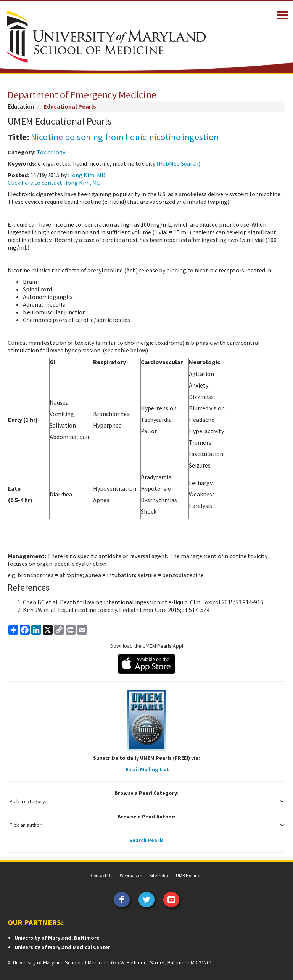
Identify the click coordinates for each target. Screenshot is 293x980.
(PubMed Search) (178, 163)
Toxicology (51, 152)
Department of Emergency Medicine (82, 95)
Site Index (159, 875)
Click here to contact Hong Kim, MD (54, 183)
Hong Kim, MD (87, 175)
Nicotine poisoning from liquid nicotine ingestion (125, 137)
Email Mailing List (147, 769)
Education (21, 106)
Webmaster (131, 875)
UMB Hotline (188, 875)
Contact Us (101, 875)
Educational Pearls (70, 106)
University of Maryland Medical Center (62, 947)
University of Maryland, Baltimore (57, 938)
